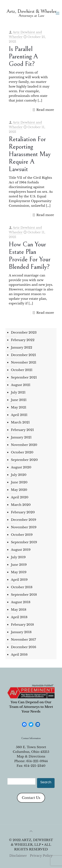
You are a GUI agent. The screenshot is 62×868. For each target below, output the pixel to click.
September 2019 (24, 542)
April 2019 (19, 580)
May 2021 (19, 407)
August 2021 (21, 385)
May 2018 (19, 610)
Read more (45, 110)
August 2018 (21, 602)
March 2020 (21, 505)
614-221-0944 (37, 761)
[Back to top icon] (31, 831)
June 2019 (19, 565)
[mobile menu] (58, 13)
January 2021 (21, 437)
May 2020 (19, 490)
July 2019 (18, 557)
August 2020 (21, 467)
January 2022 (22, 347)
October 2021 (22, 370)
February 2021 (22, 430)
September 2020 (24, 460)
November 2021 (24, 362)
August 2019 (21, 550)
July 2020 (19, 475)
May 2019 (19, 572)
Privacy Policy (41, 856)
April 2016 (19, 655)
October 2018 (22, 587)
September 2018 (24, 595)
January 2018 (21, 632)
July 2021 (18, 392)
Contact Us (31, 798)
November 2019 (24, 527)
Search (46, 782)
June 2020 (19, 482)
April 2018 (19, 617)
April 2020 (20, 497)
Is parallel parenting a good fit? (23, 56)
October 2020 (22, 452)
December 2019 (23, 520)
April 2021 (19, 415)
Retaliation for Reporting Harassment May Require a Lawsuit (30, 154)
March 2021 (20, 422)
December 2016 (23, 647)
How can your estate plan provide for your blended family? (30, 256)
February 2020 (23, 512)
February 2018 (22, 625)
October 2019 (22, 535)
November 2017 (23, 640)
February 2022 (23, 340)
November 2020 (24, 445)
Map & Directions (31, 756)
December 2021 (23, 355)
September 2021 (24, 377)
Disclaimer (18, 856)
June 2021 (19, 400)
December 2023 (24, 332)
